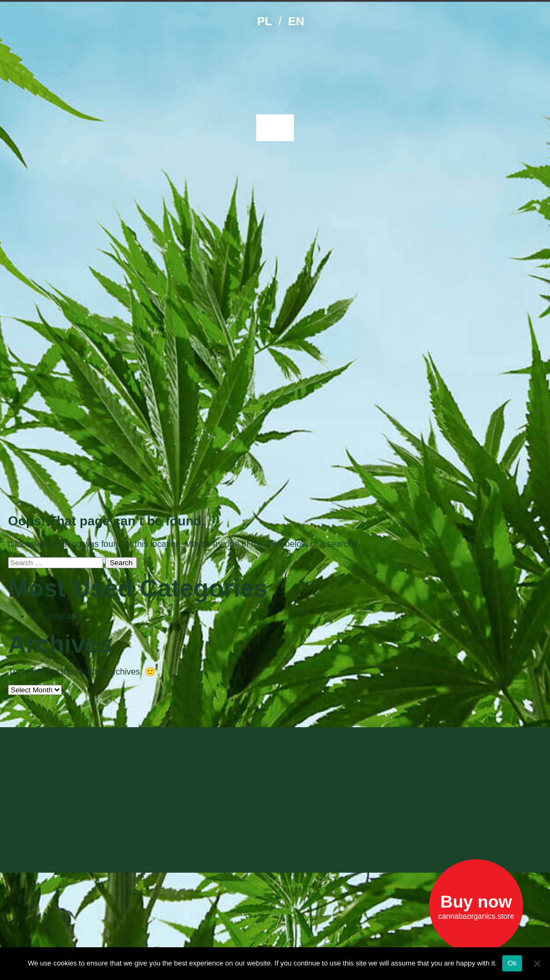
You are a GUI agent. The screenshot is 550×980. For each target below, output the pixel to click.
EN (296, 21)
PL (264, 21)
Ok (512, 963)
